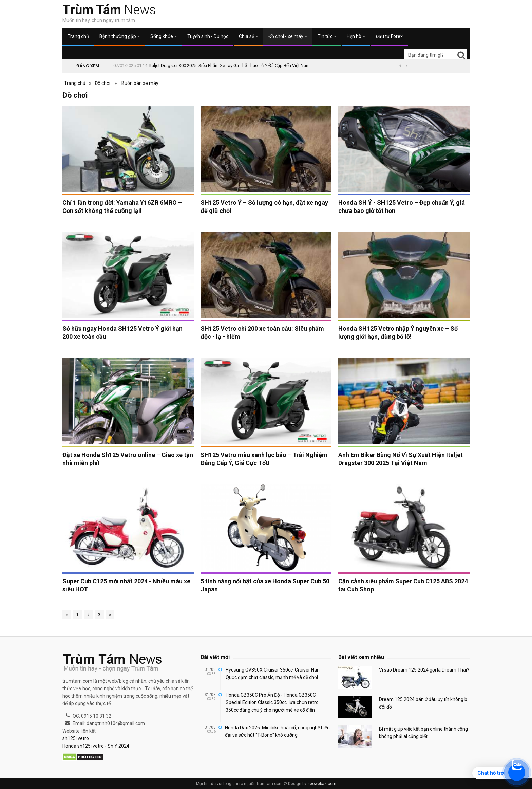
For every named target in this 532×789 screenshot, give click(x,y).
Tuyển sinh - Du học (208, 36)
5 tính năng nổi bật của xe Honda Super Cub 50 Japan (265, 585)
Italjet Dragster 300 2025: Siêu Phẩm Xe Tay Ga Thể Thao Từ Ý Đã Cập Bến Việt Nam (230, 65)
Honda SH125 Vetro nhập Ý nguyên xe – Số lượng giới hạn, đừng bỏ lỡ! (398, 333)
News (109, 10)
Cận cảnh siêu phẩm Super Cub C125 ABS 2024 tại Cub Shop (403, 585)
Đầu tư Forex (389, 36)
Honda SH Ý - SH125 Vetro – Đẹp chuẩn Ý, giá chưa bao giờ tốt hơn (402, 207)
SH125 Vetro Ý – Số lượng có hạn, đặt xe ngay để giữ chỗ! (264, 207)
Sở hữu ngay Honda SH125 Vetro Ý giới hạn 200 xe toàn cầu (122, 333)
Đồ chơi (102, 83)
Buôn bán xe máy (140, 83)
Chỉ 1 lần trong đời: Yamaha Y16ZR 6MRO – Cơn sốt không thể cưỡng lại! (122, 207)
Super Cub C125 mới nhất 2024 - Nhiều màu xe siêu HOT (126, 585)
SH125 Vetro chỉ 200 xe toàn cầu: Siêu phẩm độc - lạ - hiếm (262, 333)
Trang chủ (78, 36)
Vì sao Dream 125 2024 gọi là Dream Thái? (424, 670)
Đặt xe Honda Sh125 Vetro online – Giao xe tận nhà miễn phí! (128, 459)
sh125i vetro (76, 738)
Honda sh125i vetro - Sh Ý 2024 (96, 746)
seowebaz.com (322, 784)
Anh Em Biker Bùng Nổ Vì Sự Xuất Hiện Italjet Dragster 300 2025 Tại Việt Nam (401, 459)
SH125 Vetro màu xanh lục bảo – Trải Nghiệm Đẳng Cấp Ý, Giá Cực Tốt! (264, 459)
